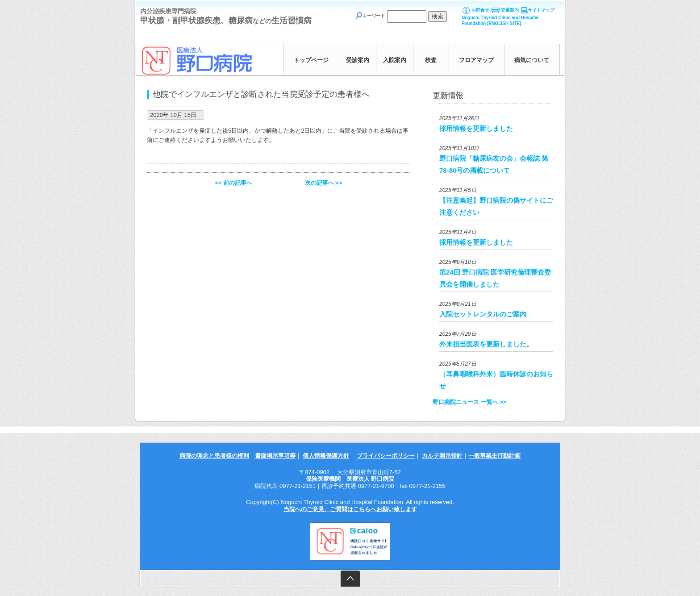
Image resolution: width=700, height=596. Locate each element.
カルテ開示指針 (442, 456)
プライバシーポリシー (386, 456)
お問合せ (480, 10)
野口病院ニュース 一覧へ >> (469, 402)
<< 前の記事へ (234, 183)
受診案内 (358, 60)
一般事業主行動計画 (494, 456)
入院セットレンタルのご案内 (483, 314)
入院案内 (395, 60)
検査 (431, 60)
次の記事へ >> (324, 183)
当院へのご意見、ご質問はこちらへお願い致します (350, 509)
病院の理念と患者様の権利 (214, 456)
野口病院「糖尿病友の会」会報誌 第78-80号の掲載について (494, 164)
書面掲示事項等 (275, 456)
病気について (532, 60)
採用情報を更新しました (476, 128)
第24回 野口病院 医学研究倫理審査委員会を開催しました (495, 278)
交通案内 (510, 10)
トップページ (311, 60)
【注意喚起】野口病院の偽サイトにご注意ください (496, 206)
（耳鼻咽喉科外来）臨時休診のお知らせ (496, 380)
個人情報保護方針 (326, 456)
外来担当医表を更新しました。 (486, 344)
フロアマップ (476, 60)
